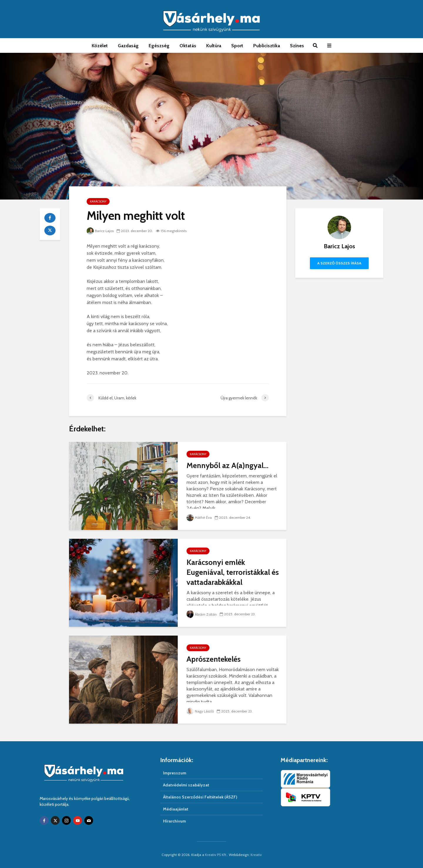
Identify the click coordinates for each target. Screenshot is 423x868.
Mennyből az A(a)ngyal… (228, 465)
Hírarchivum (174, 821)
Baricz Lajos (100, 231)
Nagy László (200, 711)
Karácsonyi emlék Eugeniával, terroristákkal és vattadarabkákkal (233, 572)
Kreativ (256, 855)
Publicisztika (267, 46)
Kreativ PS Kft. (216, 855)
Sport (237, 46)
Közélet (100, 46)
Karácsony (98, 201)
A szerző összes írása (339, 263)
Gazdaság (128, 46)
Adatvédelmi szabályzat (186, 785)
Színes (297, 46)
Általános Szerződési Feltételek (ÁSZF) (200, 797)
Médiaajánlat (176, 809)
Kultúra (214, 46)
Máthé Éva (199, 517)
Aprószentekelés (214, 659)
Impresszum (175, 773)
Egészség (159, 46)
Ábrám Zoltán (202, 614)
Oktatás (188, 46)
